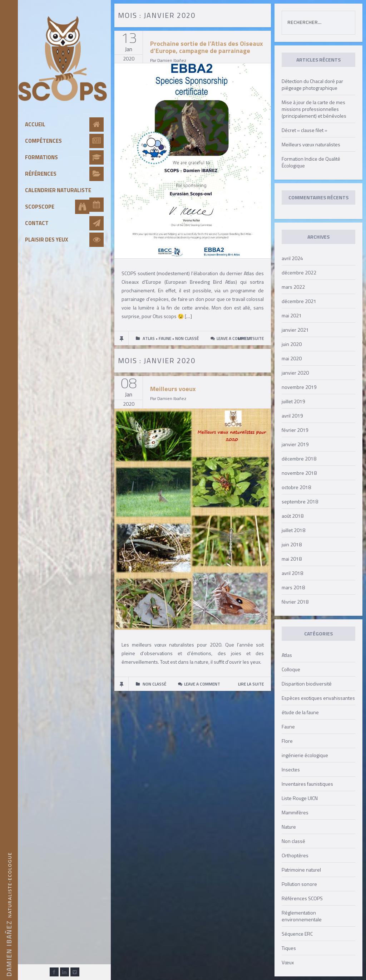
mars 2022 (293, 287)
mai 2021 (292, 315)
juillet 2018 (293, 530)
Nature (289, 827)
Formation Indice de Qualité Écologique (311, 162)
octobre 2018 (296, 487)
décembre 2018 (299, 459)
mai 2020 (292, 358)
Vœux (288, 962)
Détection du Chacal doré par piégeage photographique (312, 84)
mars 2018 (293, 587)
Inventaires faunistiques (307, 784)
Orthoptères (295, 855)
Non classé (293, 841)
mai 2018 (292, 559)
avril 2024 (292, 258)
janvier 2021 (295, 330)
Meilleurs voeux (173, 389)
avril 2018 (292, 573)
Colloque (291, 669)
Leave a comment (235, 338)
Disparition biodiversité (307, 684)
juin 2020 (292, 344)
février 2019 (295, 430)
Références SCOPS (302, 898)
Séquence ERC (297, 934)
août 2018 (293, 516)
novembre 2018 (299, 473)
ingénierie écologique (305, 755)
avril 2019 (292, 416)
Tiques (289, 948)
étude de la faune (300, 712)
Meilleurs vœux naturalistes (311, 144)
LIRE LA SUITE (251, 684)
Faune (288, 727)
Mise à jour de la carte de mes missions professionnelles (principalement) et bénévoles (314, 109)
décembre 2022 (299, 272)
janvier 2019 (295, 444)
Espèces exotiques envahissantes (318, 698)
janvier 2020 (295, 373)
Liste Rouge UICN (300, 798)
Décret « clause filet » (305, 130)
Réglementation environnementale (302, 916)
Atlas (287, 655)
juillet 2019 (293, 401)
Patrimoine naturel (301, 870)
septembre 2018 (300, 501)
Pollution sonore (299, 884)
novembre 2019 (299, 387)
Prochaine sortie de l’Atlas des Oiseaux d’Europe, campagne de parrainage (207, 47)
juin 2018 (292, 544)
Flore (287, 741)
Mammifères (295, 812)
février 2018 (295, 602)
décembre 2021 (299, 301)
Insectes (291, 769)
